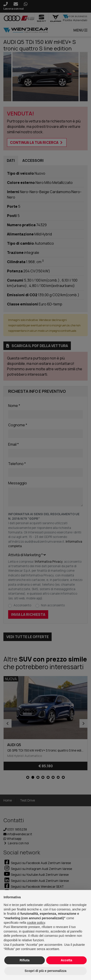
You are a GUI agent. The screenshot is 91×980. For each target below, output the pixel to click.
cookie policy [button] (36, 923)
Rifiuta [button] (25, 960)
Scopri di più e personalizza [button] (45, 971)
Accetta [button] (66, 960)
